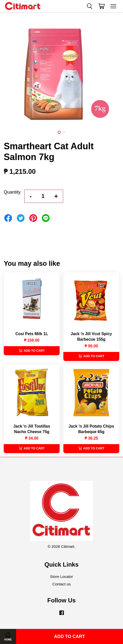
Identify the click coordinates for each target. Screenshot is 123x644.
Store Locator (62, 576)
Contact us (61, 584)
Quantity (12, 192)
